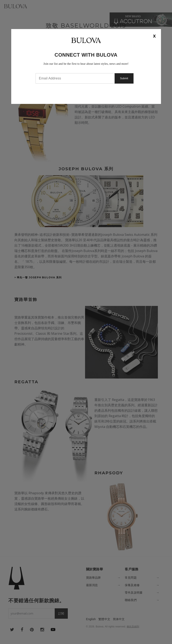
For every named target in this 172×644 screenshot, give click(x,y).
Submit (125, 78)
